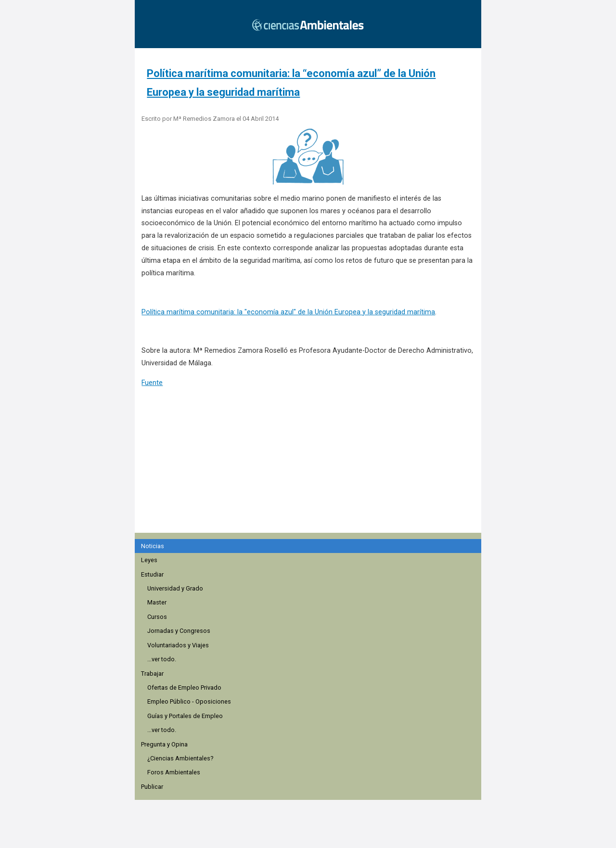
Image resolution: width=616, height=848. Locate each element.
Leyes (149, 560)
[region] (311, 475)
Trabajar (152, 674)
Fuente (152, 383)
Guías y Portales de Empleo (185, 716)
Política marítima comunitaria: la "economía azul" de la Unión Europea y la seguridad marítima (288, 312)
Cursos (157, 617)
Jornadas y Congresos (179, 631)
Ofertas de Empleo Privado (184, 687)
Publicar (152, 787)
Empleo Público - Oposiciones (189, 701)
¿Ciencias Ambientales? (180, 758)
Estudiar (152, 574)
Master (157, 602)
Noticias (153, 546)
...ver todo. (162, 659)
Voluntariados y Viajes (178, 645)
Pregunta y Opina (164, 744)
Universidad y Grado (175, 588)
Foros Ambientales (174, 772)
